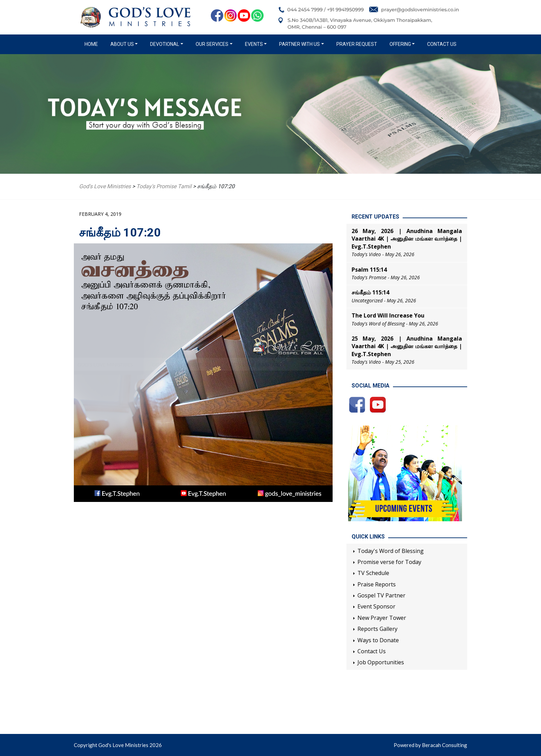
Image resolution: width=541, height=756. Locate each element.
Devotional (165, 44)
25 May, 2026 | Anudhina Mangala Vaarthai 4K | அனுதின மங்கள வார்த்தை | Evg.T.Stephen (407, 346)
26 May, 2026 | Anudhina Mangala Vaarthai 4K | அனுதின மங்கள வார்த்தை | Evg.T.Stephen (407, 239)
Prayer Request (357, 44)
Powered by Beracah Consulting (430, 745)
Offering (400, 44)
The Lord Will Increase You (388, 315)
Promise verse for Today (389, 562)
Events (254, 44)
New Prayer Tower (382, 618)
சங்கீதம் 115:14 (370, 292)
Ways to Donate (378, 640)
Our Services (212, 44)
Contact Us (442, 44)
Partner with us (299, 44)
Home (93, 44)
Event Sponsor (376, 606)
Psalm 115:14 (369, 270)
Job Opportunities (381, 662)
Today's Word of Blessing (391, 551)
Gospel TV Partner (381, 595)
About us (122, 44)
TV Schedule (373, 573)
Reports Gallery (377, 629)
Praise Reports (377, 584)
